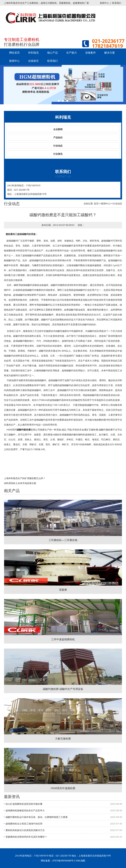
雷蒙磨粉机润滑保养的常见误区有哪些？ (26, 837)
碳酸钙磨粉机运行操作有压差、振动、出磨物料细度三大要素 (37, 817)
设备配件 (91, 53)
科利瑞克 (33, 53)
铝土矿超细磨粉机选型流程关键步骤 (24, 804)
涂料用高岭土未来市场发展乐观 (20, 483)
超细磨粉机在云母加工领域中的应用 (24, 824)
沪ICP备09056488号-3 (64, 861)
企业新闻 (58, 129)
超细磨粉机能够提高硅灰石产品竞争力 (25, 810)
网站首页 (14, 53)
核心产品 (52, 53)
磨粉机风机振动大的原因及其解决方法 (25, 830)
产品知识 (58, 137)
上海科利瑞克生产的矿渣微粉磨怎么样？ (25, 478)
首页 (96, 203)
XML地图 (81, 861)
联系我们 (117, 3)
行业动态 (58, 146)
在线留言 (33, 61)
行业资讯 (58, 154)
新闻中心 (105, 3)
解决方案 (110, 53)
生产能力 (72, 53)
